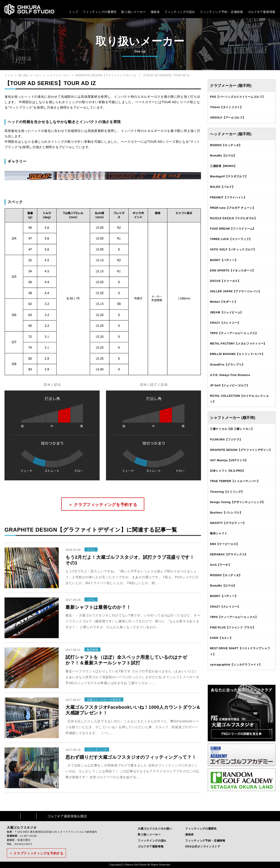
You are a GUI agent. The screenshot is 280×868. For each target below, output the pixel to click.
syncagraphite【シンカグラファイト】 (236, 665)
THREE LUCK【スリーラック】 (231, 239)
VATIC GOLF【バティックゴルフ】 (233, 250)
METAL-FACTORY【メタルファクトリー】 (238, 344)
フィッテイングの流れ (152, 841)
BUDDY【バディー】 (224, 260)
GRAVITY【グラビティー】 (228, 523)
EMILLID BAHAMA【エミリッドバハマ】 (237, 354)
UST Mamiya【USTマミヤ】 (229, 460)
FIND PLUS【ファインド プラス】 (233, 628)
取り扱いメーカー (134, 12)
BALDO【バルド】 (222, 187)
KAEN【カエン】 (221, 638)
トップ (73, 12)
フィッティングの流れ (180, 12)
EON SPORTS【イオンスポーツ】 (233, 271)
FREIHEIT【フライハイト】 (228, 197)
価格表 (155, 12)
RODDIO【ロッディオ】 (226, 145)
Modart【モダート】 (224, 302)
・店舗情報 (235, 12)
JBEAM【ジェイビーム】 (227, 312)
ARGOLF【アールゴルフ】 (228, 118)
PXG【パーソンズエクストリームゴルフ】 (237, 97)
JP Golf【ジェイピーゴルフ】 (230, 385)
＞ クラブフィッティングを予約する (103, 505)
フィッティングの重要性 (100, 12)
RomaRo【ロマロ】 (223, 156)
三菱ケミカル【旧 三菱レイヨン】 (232, 429)
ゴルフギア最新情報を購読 (67, 816)
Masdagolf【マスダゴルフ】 (229, 176)
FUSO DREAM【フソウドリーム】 (233, 229)
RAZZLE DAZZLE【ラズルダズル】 (234, 218)
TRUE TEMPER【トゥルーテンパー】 (235, 481)
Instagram (28, 816)
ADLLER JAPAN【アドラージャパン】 (236, 291)
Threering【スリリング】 (227, 492)
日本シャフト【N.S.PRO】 (228, 471)
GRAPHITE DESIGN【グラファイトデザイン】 (106, 75)
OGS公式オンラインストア (203, 847)
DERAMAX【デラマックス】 (229, 554)
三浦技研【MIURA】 (223, 166)
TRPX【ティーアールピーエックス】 (234, 333)
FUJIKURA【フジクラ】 (226, 440)
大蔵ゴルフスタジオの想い (155, 829)
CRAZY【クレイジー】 (225, 323)
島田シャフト (219, 533)
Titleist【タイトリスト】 (226, 107)
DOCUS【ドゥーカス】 (225, 281)
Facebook (12, 816)
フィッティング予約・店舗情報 (205, 841)
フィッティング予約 (222, 12)
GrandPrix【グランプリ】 (227, 365)
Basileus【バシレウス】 (226, 513)
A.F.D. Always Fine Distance (230, 375)
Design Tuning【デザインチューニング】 (238, 502)
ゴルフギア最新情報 (262, 12)
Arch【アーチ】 (221, 565)
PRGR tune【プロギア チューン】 (233, 208)
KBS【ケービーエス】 (225, 544)
